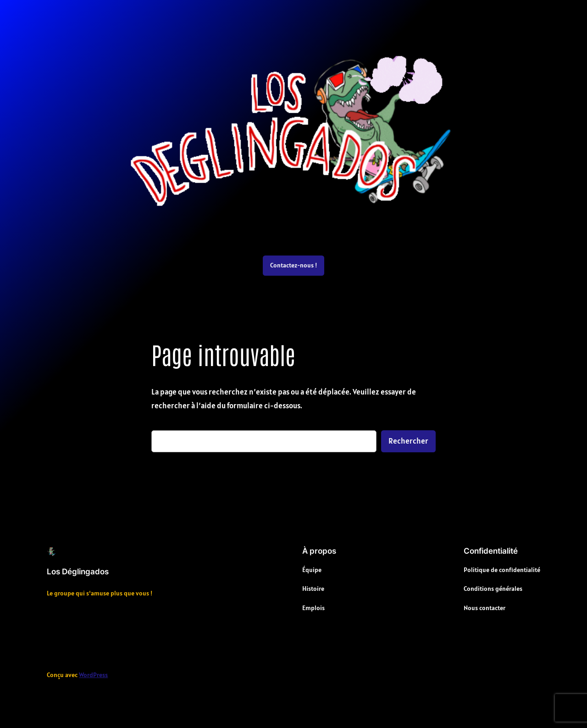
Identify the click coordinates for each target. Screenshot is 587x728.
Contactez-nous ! (293, 265)
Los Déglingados (78, 572)
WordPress (93, 675)
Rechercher (408, 441)
